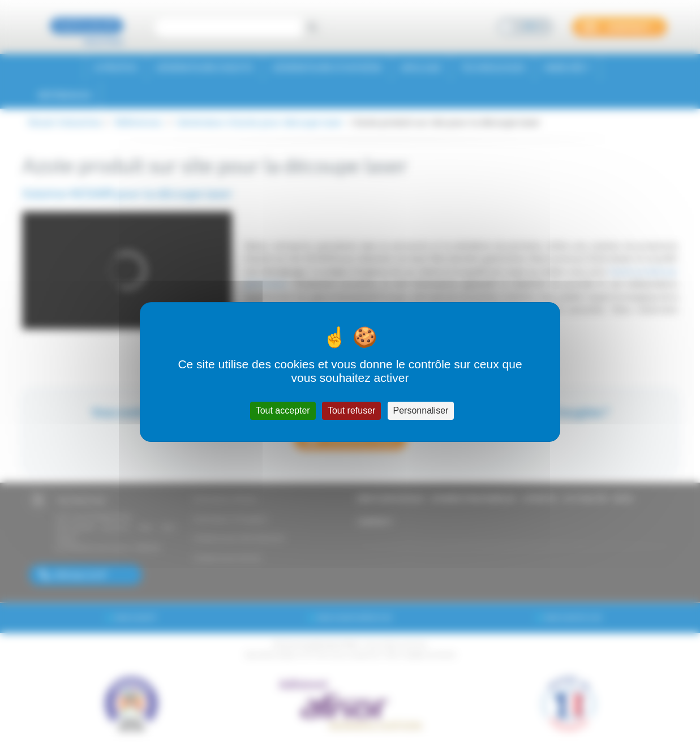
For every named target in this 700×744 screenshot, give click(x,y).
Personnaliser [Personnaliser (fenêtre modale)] (421, 410)
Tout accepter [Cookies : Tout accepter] (283, 410)
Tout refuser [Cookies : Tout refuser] (351, 410)
